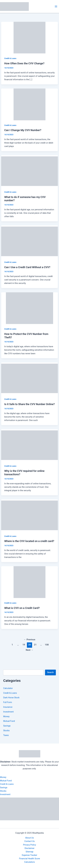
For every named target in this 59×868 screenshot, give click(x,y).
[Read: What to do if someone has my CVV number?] (29, 171)
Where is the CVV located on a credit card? (29, 541)
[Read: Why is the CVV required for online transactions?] (29, 445)
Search (50, 672)
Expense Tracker (29, 855)
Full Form (8, 702)
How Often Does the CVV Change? (24, 63)
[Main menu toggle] (56, 6)
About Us (29, 838)
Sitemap (29, 852)
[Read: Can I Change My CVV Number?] (29, 104)
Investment (8, 712)
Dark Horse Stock (11, 698)
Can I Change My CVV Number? (23, 130)
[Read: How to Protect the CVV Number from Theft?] (29, 308)
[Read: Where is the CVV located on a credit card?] (29, 515)
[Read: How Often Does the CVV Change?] (29, 37)
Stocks (6, 730)
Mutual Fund (9, 721)
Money (6, 716)
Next (29, 650)
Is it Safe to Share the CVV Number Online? (29, 404)
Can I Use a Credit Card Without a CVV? (27, 267)
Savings (7, 726)
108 (47, 645)
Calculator (8, 688)
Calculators (29, 862)
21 (35, 645)
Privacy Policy (29, 845)
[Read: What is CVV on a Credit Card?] (29, 582)
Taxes (6, 735)
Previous (29, 640)
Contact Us (29, 841)
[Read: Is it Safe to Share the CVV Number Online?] (29, 378)
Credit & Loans (10, 58)
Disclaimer (30, 848)
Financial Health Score (29, 859)
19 (24, 645)
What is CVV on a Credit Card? (22, 608)
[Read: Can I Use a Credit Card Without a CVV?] (29, 241)
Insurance (8, 707)
